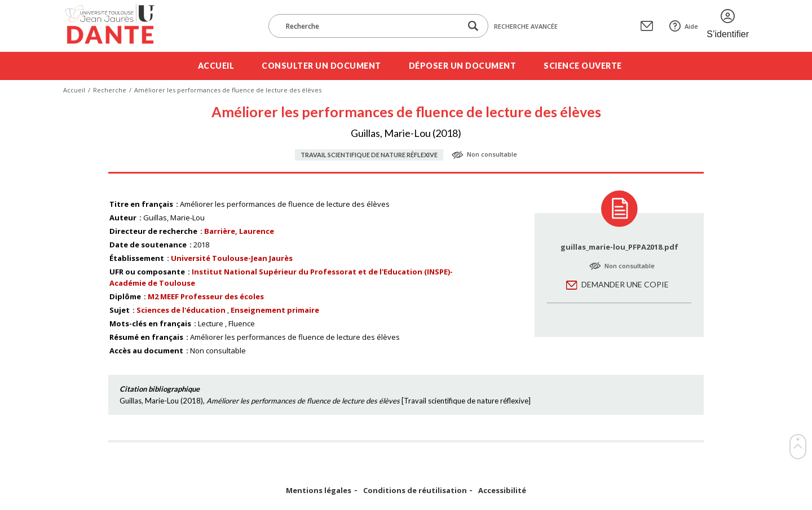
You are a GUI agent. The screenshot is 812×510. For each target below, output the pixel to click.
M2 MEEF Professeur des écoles (206, 296)
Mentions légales (319, 491)
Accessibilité (502, 491)
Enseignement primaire (275, 310)
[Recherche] (370, 26)
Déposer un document (463, 66)
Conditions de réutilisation (415, 491)
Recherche (110, 90)
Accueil (216, 66)
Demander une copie (625, 284)
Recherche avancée (526, 26)
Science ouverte (583, 66)
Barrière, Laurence (239, 231)
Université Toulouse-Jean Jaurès (232, 258)
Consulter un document (321, 66)
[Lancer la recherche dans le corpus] (473, 26)
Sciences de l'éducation (181, 310)
